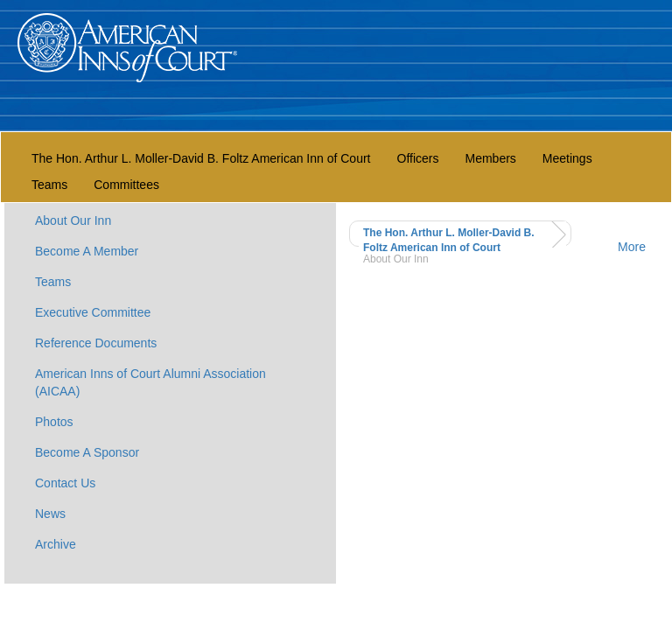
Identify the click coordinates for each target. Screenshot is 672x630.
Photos (54, 422)
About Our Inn (73, 220)
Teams (49, 185)
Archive (56, 544)
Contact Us (65, 483)
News (50, 514)
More (632, 247)
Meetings (567, 158)
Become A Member (87, 251)
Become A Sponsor (87, 452)
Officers (418, 158)
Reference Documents (96, 343)
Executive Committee (93, 312)
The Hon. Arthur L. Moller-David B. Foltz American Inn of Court (201, 158)
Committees (126, 185)
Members (490, 158)
